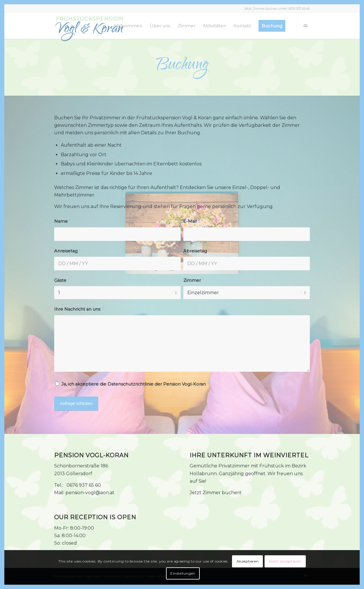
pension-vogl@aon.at (90, 493)
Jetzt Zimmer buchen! (215, 493)
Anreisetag (67, 251)
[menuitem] (128, 26)
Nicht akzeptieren (285, 561)
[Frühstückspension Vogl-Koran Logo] (89, 29)
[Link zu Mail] (305, 26)
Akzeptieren (248, 561)
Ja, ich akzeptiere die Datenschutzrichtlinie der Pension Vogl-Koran (135, 384)
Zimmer (194, 280)
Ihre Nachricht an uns (79, 309)
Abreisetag (197, 251)
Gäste (62, 280)
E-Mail (191, 221)
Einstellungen (183, 573)
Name (62, 221)
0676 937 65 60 (299, 9)
